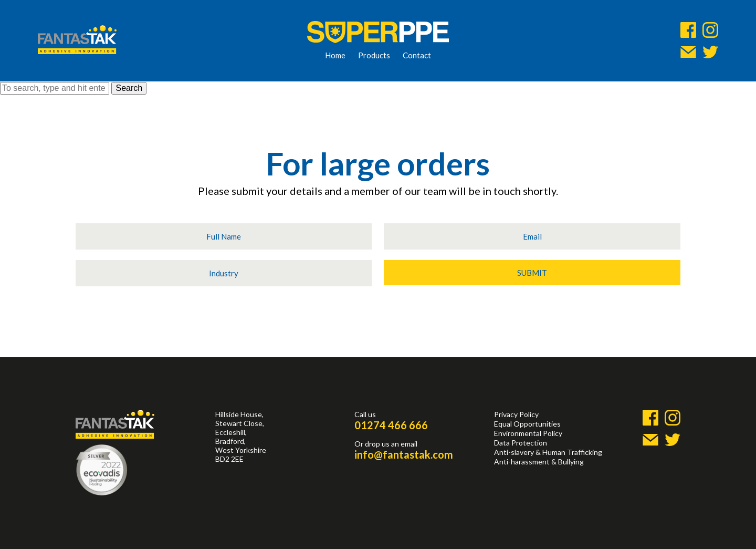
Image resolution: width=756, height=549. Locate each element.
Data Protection (521, 443)
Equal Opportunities (527, 424)
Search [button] (129, 88)
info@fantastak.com (404, 454)
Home (335, 55)
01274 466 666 (391, 425)
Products (374, 55)
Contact (417, 55)
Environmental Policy (528, 433)
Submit (532, 273)
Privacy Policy (516, 414)
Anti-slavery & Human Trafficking (548, 452)
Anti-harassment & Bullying (539, 462)
